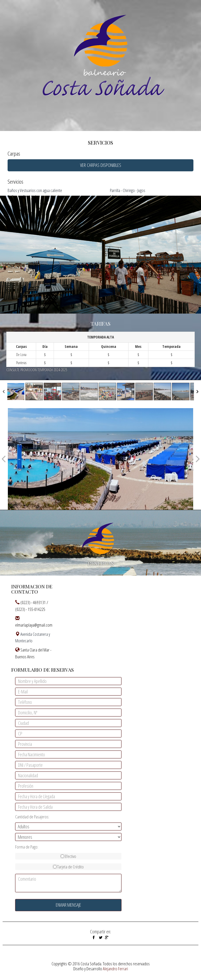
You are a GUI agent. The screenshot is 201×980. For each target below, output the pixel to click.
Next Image (197, 459)
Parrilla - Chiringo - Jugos (128, 190)
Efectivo (68, 856)
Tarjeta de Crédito (68, 867)
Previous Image (4, 459)
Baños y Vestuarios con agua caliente (35, 190)
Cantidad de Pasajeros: (32, 817)
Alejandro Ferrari (115, 969)
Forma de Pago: (27, 847)
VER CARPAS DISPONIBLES (101, 165)
